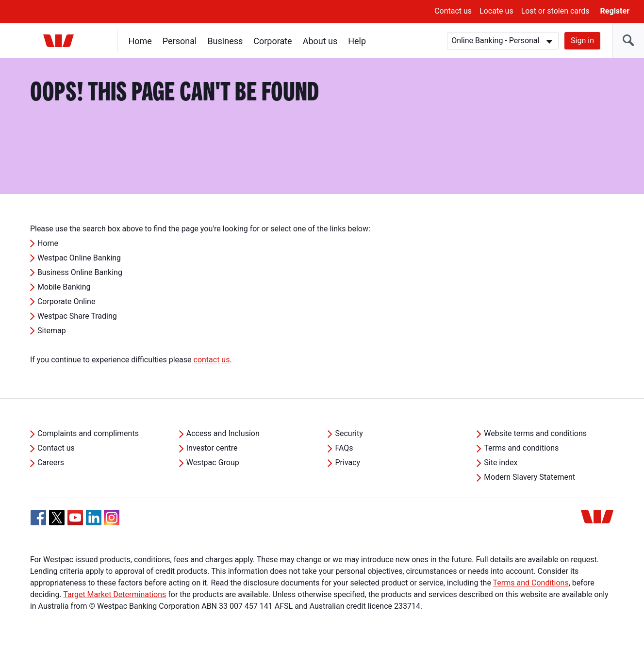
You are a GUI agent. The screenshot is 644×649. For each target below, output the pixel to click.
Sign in (582, 41)
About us (320, 41)
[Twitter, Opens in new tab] (57, 518)
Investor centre (212, 448)
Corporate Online (66, 301)
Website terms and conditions (535, 433)
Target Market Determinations (115, 594)
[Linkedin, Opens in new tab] (94, 518)
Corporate (273, 41)
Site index (501, 462)
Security (349, 433)
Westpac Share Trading (77, 316)
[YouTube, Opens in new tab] (75, 518)
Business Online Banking (80, 272)
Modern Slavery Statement (529, 477)
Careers (51, 462)
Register (615, 11)
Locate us (496, 11)
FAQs (344, 448)
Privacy (347, 462)
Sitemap (52, 331)
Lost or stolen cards (555, 11)
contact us (212, 360)
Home (140, 41)
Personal (180, 41)
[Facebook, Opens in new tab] (38, 518)
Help (357, 41)
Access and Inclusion (223, 433)
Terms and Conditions (531, 583)
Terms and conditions (521, 448)
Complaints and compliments (88, 433)
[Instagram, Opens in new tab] (112, 523)
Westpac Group (213, 462)
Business (225, 41)
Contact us (453, 11)
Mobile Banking (64, 287)
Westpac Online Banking (79, 258)
